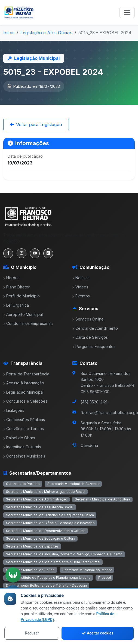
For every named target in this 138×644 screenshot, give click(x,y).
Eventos (81, 296)
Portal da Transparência (26, 374)
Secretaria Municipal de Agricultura (102, 499)
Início (9, 33)
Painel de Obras (19, 438)
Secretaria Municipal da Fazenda (73, 484)
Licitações (14, 410)
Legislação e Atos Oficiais (46, 33)
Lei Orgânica (16, 305)
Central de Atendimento (95, 328)
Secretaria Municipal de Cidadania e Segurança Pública (50, 515)
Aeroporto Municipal (23, 314)
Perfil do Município (22, 296)
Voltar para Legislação (36, 125)
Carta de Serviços (90, 337)
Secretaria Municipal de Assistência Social (40, 507)
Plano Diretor (16, 287)
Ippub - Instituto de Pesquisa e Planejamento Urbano (48, 578)
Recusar (32, 633)
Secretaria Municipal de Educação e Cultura (41, 538)
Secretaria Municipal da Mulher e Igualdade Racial (46, 492)
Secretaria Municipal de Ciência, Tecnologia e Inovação (50, 523)
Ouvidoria (89, 445)
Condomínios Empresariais (28, 323)
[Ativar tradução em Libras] (13, 575)
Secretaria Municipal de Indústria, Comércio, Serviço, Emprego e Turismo (64, 554)
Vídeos (80, 287)
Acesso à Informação (24, 383)
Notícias (81, 278)
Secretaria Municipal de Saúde (30, 570)
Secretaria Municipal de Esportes (32, 546)
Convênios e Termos (24, 429)
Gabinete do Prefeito (23, 484)
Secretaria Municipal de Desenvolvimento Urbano (46, 531)
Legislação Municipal (23, 392)
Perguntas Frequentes (94, 346)
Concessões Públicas (24, 420)
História (11, 278)
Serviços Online (88, 319)
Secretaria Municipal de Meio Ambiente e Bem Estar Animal (53, 562)
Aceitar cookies (98, 633)
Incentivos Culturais (22, 447)
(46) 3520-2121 (94, 402)
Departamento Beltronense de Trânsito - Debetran (46, 585)
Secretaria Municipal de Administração (37, 499)
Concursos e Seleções (25, 401)
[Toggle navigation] (127, 13)
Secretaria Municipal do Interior (87, 570)
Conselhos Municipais (24, 456)
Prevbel (105, 578)
